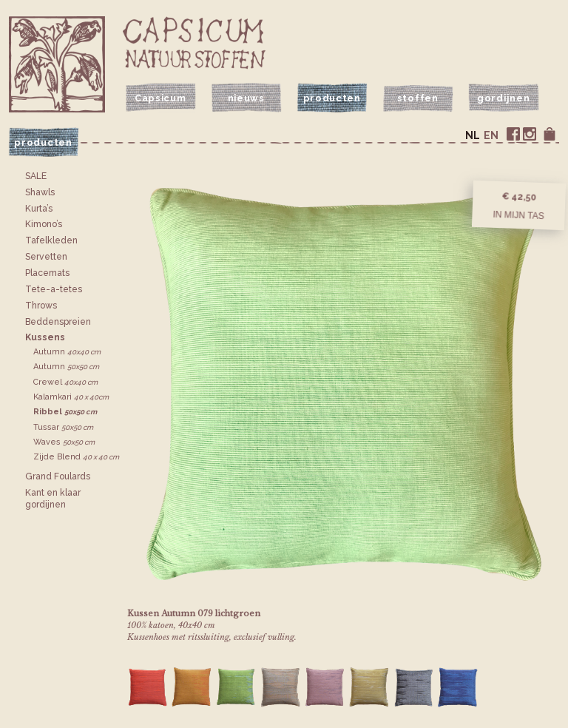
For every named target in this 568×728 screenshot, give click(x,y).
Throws (41, 306)
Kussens (45, 337)
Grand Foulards (58, 476)
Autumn (67, 352)
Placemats (47, 273)
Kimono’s (44, 224)
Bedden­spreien (58, 322)
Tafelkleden (51, 240)
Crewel (65, 382)
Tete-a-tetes (54, 289)
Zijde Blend (76, 457)
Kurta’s (39, 209)
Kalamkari (71, 397)
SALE (36, 176)
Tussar (63, 427)
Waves (64, 442)
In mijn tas (518, 215)
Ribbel (65, 412)
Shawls (40, 192)
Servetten (46, 257)
